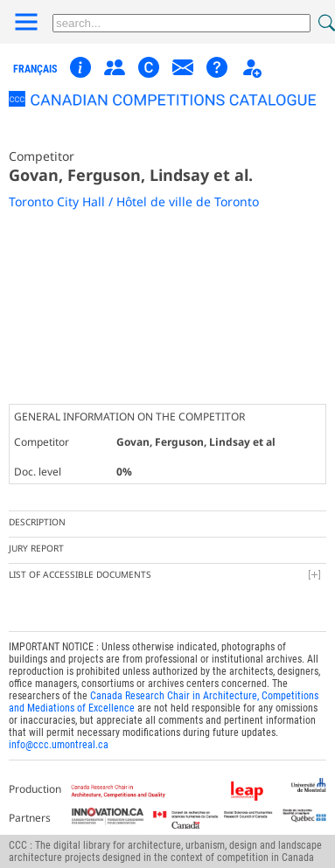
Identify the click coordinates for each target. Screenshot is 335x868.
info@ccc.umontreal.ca (59, 745)
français (35, 69)
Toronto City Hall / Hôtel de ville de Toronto (134, 201)
